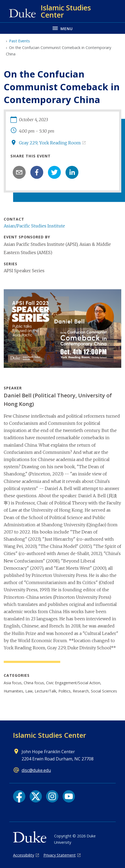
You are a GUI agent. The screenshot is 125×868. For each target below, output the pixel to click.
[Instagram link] (52, 796)
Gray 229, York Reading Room (50, 143)
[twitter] (54, 172)
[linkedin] (72, 172)
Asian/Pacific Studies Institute (34, 226)
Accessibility (24, 855)
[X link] (36, 796)
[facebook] (37, 172)
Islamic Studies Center (50, 735)
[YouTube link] (69, 796)
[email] (19, 172)
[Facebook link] (19, 796)
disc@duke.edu (36, 770)
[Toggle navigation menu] (62, 28)
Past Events (19, 41)
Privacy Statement (60, 855)
